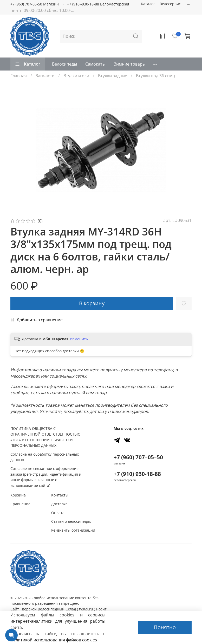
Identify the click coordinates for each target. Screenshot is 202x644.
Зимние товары (130, 64)
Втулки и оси (76, 76)
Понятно (165, 627)
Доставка (59, 504)
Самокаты (95, 64)
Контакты (60, 495)
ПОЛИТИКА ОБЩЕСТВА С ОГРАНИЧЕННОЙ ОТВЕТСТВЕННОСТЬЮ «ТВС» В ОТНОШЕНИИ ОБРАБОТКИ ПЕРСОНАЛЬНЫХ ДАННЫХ (45, 437)
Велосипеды (64, 64)
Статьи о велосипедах (71, 521)
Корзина (18, 495)
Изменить (79, 339)
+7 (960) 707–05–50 (138, 457)
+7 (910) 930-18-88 (137, 474)
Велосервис (170, 4)
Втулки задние (113, 76)
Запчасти (45, 76)
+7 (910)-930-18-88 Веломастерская (98, 4)
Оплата (58, 513)
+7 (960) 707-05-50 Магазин (35, 4)
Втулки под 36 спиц (155, 76)
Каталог (148, 4)
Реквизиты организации (73, 530)
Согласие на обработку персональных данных (45, 457)
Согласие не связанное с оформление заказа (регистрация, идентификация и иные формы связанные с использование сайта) (46, 477)
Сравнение (20, 504)
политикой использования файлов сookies (54, 640)
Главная (19, 76)
